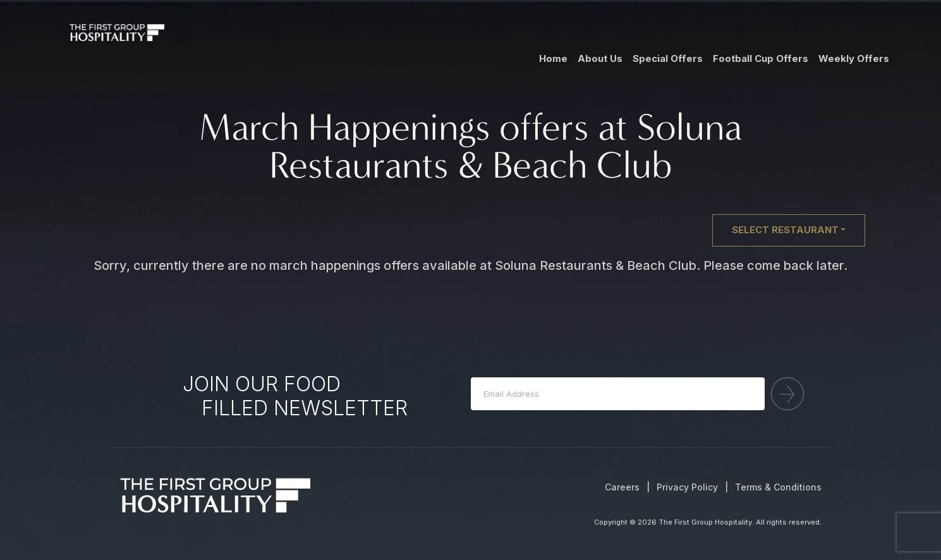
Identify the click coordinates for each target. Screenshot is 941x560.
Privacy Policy (687, 487)
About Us (600, 58)
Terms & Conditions (778, 487)
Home (553, 58)
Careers (622, 487)
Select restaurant (785, 230)
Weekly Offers (854, 58)
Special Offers (668, 58)
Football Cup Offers (761, 58)
